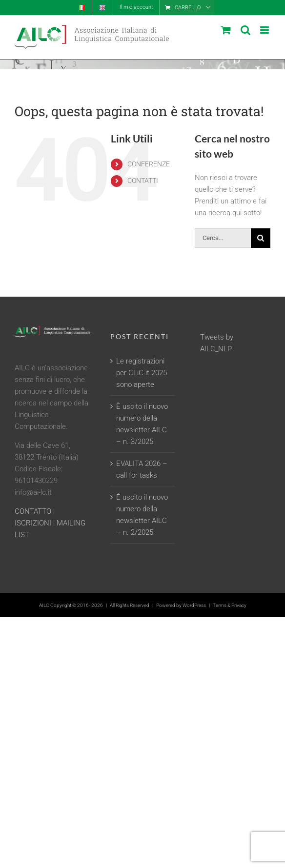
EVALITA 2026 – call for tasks (142, 469)
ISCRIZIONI (33, 523)
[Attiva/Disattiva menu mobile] (265, 30)
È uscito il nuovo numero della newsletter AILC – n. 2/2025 (142, 515)
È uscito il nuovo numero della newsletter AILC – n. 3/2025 (142, 424)
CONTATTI (143, 181)
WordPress (194, 605)
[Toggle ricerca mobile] (245, 30)
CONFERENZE (149, 164)
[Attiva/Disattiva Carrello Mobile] (226, 30)
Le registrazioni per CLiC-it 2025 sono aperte (142, 373)
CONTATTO (33, 511)
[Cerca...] (223, 238)
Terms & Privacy (230, 605)
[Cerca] (261, 238)
